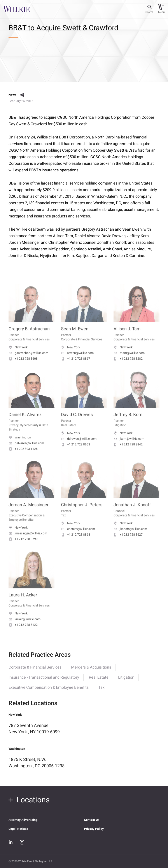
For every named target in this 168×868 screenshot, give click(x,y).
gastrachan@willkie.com (28, 359)
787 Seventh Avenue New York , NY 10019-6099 (34, 733)
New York (18, 354)
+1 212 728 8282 (128, 365)
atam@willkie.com (129, 359)
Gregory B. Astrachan (29, 335)
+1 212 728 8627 (128, 541)
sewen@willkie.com (77, 359)
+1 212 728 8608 (23, 365)
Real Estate (99, 681)
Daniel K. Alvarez (25, 421)
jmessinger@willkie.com (28, 540)
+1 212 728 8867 (76, 365)
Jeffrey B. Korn (128, 421)
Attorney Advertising (23, 820)
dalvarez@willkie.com (26, 450)
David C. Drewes (77, 421)
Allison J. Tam (127, 335)
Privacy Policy (94, 829)
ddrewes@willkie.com (79, 445)
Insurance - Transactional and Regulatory (44, 681)
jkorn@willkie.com (129, 445)
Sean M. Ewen (75, 335)
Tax (101, 691)
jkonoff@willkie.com (130, 535)
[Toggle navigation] (161, 9)
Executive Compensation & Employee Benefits (49, 691)
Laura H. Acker (23, 601)
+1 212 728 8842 (128, 451)
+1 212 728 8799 (23, 545)
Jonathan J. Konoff (132, 511)
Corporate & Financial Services (35, 671)
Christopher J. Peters (82, 511)
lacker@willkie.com (24, 626)
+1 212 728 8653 (76, 451)
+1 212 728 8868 (76, 541)
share (22, 95)
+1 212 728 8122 (23, 631)
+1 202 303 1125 (23, 455)
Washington (20, 444)
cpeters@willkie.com (78, 535)
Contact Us (92, 820)
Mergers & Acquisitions (91, 671)
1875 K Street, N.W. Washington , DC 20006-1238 (37, 767)
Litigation (126, 681)
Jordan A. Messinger (29, 511)
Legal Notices (18, 829)
